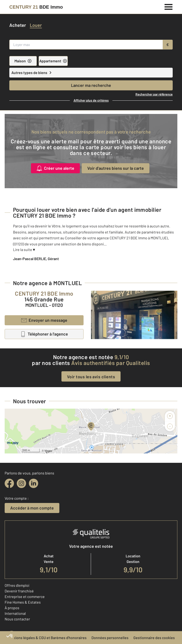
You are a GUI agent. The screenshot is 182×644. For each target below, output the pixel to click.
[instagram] (21, 483)
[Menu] (169, 6)
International (15, 613)
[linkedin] (34, 483)
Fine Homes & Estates (23, 602)
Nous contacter (17, 619)
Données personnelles (110, 638)
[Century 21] (36, 7)
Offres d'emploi (17, 585)
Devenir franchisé (19, 591)
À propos (12, 608)
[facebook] (9, 483)
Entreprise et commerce (25, 596)
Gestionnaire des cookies (154, 638)
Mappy (48, 451)
